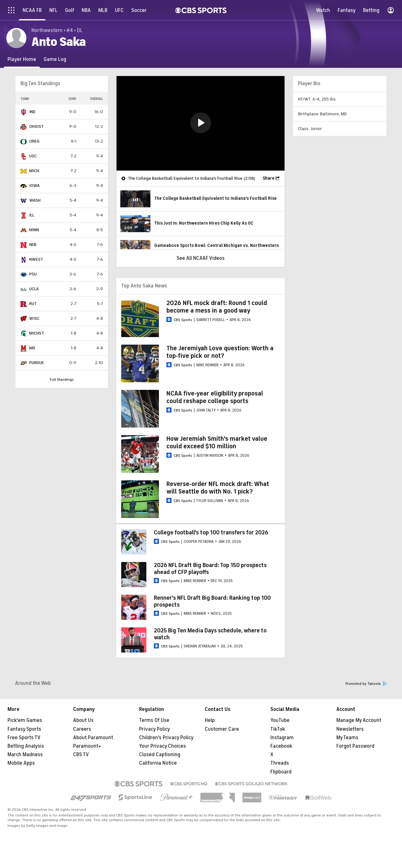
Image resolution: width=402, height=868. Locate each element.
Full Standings (62, 379)
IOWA (34, 186)
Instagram (282, 738)
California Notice (158, 763)
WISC (34, 318)
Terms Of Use (154, 720)
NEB (33, 245)
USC (33, 156)
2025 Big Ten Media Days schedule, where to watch (210, 634)
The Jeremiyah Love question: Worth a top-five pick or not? (220, 352)
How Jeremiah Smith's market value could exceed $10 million (217, 442)
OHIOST (36, 126)
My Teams (347, 738)
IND (32, 112)
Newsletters (350, 729)
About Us (83, 720)
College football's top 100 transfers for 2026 (211, 532)
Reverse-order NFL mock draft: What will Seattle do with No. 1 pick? (218, 488)
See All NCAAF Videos (201, 258)
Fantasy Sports (24, 729)
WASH (35, 200)
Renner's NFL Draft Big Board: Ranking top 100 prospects (212, 601)
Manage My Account (359, 720)
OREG (34, 141)
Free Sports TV (24, 738)
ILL (32, 215)
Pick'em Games (25, 720)
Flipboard (281, 772)
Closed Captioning (160, 755)
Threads (280, 763)
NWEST (36, 259)
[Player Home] (22, 59)
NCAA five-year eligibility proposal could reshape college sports (215, 397)
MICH (34, 171)
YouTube (280, 720)
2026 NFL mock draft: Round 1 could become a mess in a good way (217, 307)
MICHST (37, 333)
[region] (201, 123)
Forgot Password (355, 746)
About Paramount (93, 738)
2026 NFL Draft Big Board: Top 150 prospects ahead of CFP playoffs (210, 569)
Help (210, 720)
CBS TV (81, 755)
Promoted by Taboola (366, 684)
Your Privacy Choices (163, 746)
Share (269, 178)
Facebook (281, 746)
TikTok (278, 729)
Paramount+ (87, 746)
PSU (33, 274)
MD (32, 348)
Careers (82, 729)
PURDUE (37, 363)
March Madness (25, 755)
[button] (201, 123)
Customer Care (222, 729)
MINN (34, 230)
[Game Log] (55, 59)
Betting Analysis (26, 746)
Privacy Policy (155, 729)
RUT (33, 304)
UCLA (34, 289)
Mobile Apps (21, 763)
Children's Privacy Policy (166, 738)
